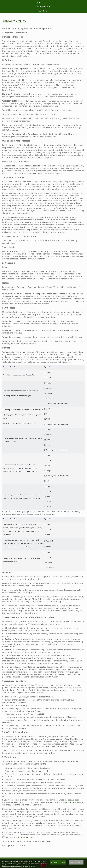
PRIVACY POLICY (59, 860)
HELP (67, 860)
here (48, 841)
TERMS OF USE (48, 860)
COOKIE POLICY (37, 860)
